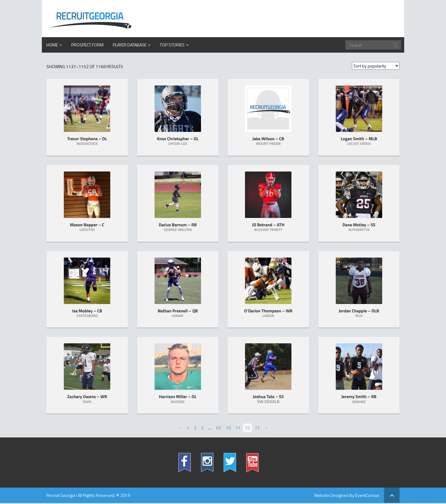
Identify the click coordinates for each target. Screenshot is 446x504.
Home (52, 45)
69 (219, 428)
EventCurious (367, 495)
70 (228, 428)
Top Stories (172, 45)
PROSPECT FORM (87, 45)
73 (257, 428)
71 (238, 428)
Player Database (130, 45)
